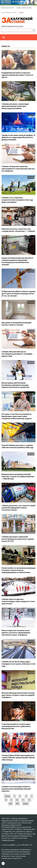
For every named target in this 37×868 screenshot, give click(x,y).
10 (17, 800)
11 (23, 800)
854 (11, 804)
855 (18, 804)
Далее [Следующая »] (26, 804)
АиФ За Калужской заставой (12, 26)
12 (29, 800)
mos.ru (21, 12)
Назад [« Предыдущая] (7, 796)
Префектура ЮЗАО (7, 8)
